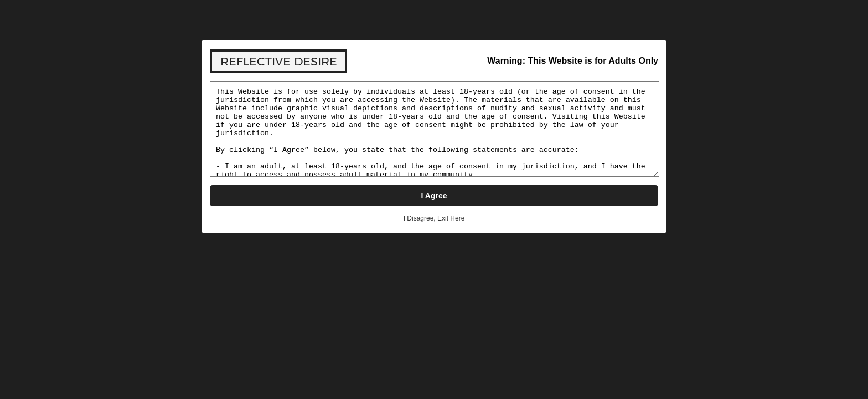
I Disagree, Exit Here (434, 218)
